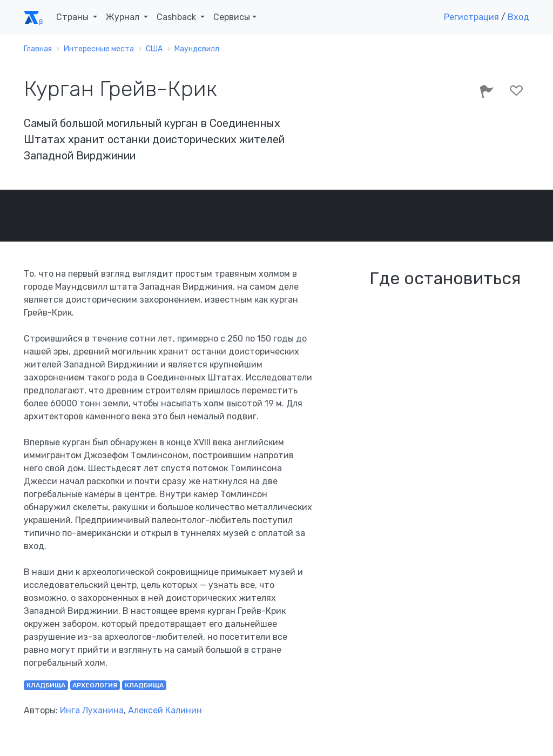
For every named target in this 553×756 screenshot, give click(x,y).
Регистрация (471, 17)
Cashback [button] (177, 17)
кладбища (46, 685)
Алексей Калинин (165, 710)
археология (95, 685)
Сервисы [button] (232, 17)
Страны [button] (73, 17)
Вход (518, 17)
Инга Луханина (92, 710)
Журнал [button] (124, 17)
